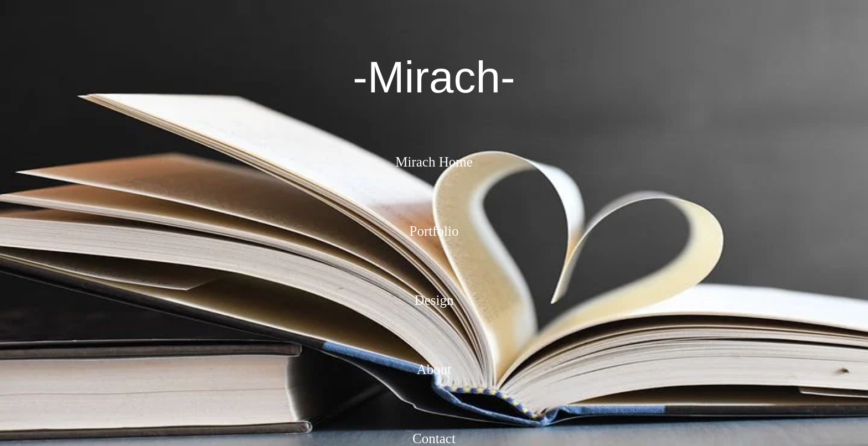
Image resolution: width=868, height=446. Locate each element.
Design (434, 300)
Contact (434, 439)
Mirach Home (434, 162)
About (434, 369)
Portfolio (434, 231)
